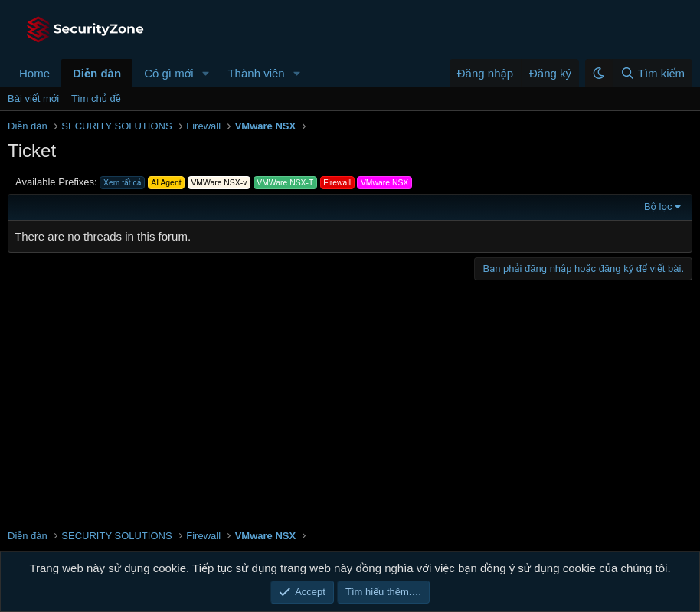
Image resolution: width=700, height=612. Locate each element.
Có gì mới (168, 73)
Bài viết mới (33, 98)
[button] (205, 73)
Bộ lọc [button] (658, 206)
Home (34, 73)
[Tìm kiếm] (652, 73)
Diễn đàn (97, 73)
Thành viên (256, 73)
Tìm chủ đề (96, 98)
